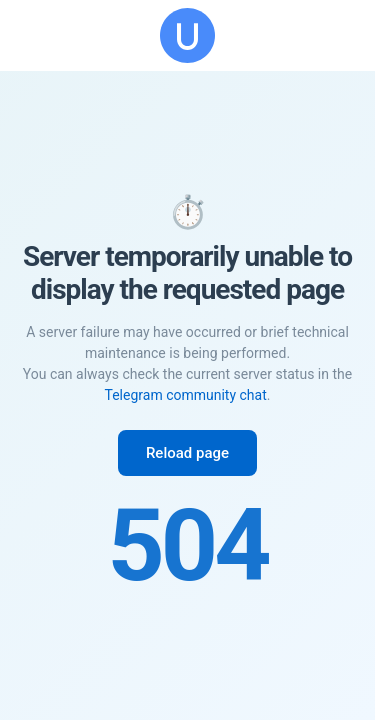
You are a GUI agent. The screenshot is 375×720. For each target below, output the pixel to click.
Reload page (187, 453)
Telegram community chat (186, 395)
